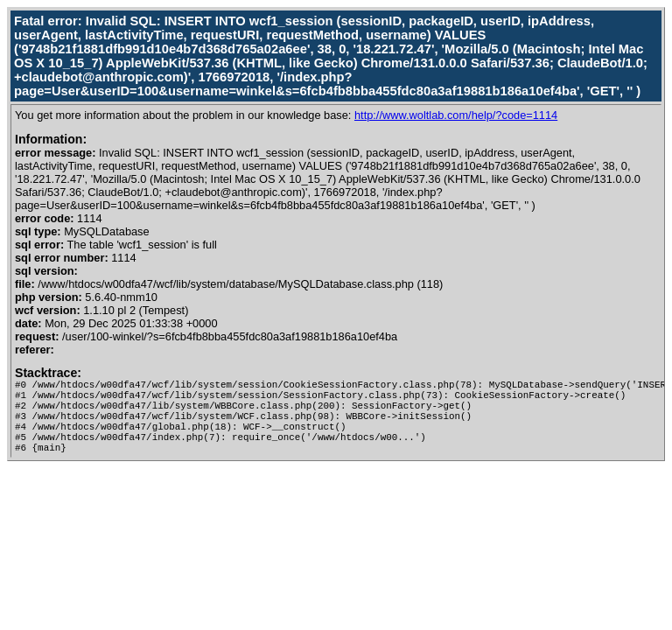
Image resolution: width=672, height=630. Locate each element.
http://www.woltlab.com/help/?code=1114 (456, 115)
